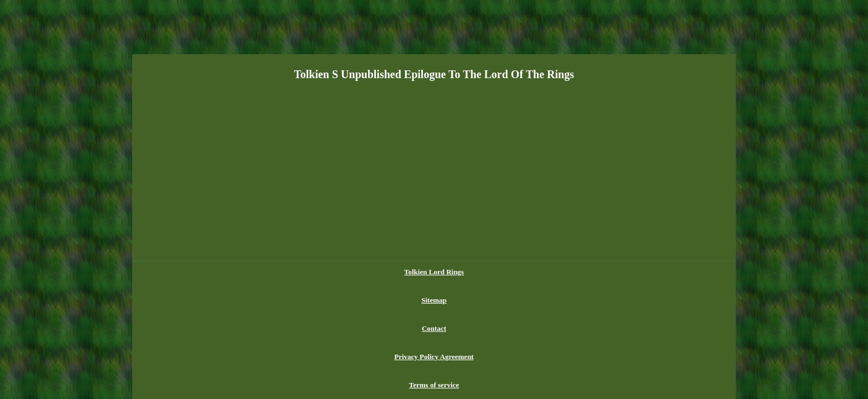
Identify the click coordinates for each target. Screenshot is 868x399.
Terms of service (546, 272)
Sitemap (374, 272)
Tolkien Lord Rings (322, 272)
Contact (409, 272)
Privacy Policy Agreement (470, 272)
